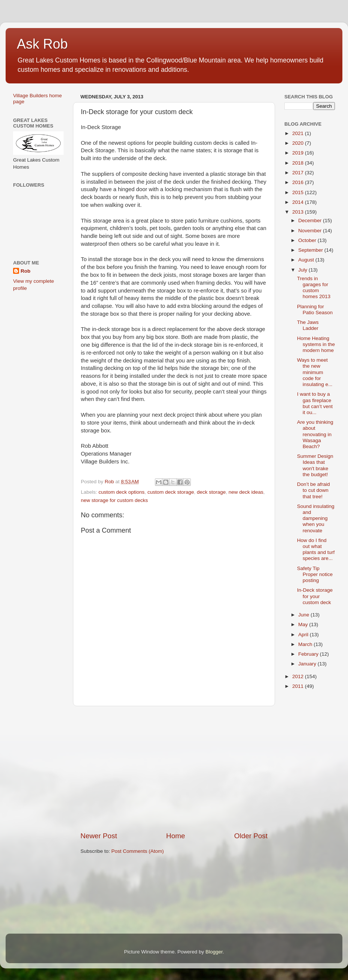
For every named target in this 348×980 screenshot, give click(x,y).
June (304, 615)
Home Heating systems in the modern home (316, 344)
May (304, 624)
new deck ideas (246, 492)
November (311, 231)
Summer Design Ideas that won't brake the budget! (315, 465)
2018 (299, 163)
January (308, 664)
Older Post (251, 836)
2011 (299, 686)
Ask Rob (42, 44)
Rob (25, 271)
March (306, 644)
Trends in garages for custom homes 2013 (314, 288)
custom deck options (121, 492)
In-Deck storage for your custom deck (315, 596)
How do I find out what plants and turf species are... (316, 549)
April (304, 635)
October (308, 240)
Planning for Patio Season (315, 310)
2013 (299, 212)
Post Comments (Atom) (138, 851)
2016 (299, 182)
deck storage (211, 492)
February (309, 654)
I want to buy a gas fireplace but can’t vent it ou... (315, 403)
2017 (299, 173)
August (307, 260)
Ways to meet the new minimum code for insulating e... (315, 372)
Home (175, 836)
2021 (299, 133)
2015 (299, 192)
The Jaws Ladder (308, 325)
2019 (299, 153)
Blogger (214, 952)
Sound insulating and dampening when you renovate (316, 518)
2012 (299, 676)
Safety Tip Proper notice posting (315, 574)
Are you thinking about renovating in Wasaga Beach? (315, 434)
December (311, 220)
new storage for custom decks (114, 500)
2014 (299, 202)
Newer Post (99, 836)
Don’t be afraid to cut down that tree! (314, 490)
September (311, 250)
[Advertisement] (174, 769)
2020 (299, 143)
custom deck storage (171, 492)
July (303, 270)
